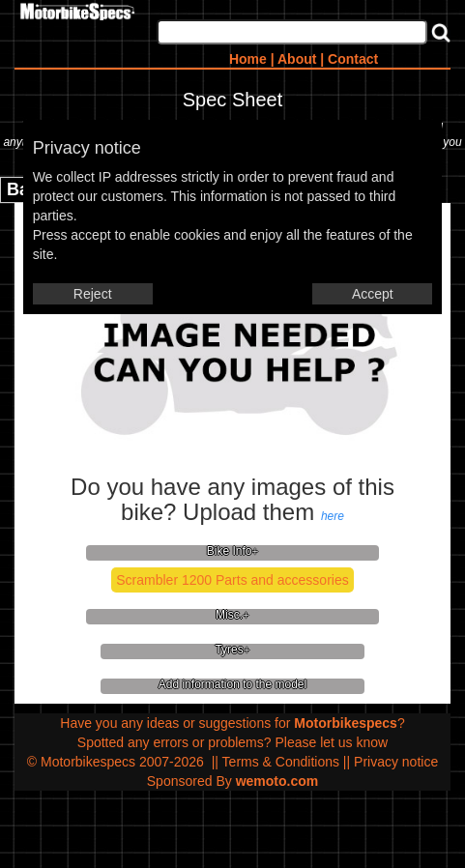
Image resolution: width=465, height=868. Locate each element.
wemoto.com (277, 781)
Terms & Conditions (281, 762)
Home (248, 59)
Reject (93, 294)
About (297, 59)
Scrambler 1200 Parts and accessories (232, 580)
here (333, 516)
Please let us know (331, 742)
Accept (373, 294)
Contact (353, 59)
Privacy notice (396, 762)
